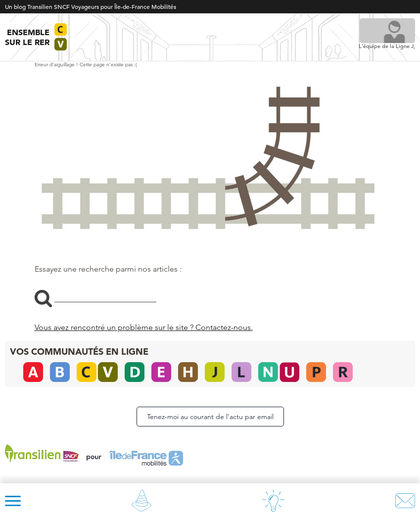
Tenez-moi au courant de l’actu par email (210, 417)
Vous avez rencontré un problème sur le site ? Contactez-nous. (144, 327)
